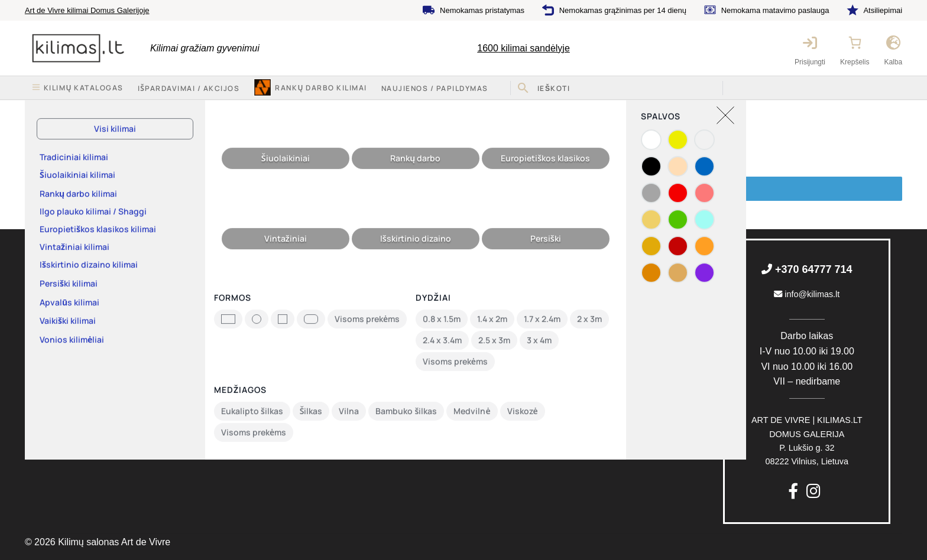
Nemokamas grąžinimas (539, 324)
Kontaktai (43, 323)
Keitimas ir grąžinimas (295, 277)
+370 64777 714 (807, 269)
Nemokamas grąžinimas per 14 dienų (623, 10)
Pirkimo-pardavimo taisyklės (307, 300)
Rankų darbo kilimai (321, 88)
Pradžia (52, 112)
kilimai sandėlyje (524, 48)
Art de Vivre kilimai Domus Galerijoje (87, 10)
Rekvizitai (43, 346)
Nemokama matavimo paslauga (775, 10)
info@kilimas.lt (807, 294)
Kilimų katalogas (56, 277)
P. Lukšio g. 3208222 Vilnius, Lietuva (807, 441)
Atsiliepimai (883, 10)
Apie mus (43, 300)
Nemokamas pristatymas (482, 10)
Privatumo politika (287, 323)
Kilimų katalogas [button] (84, 88)
